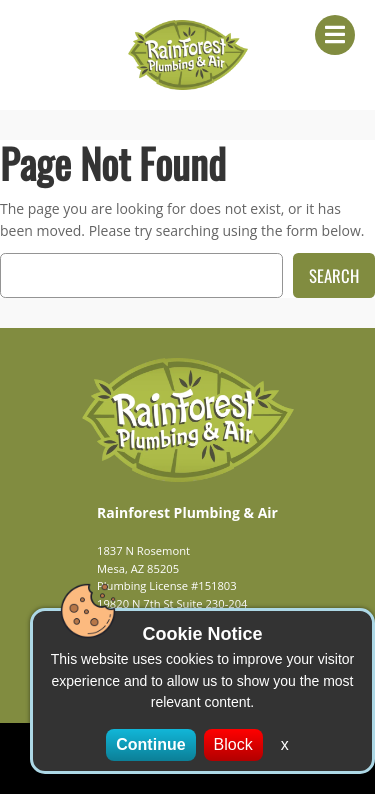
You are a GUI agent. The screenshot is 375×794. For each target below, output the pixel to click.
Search (334, 275)
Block (233, 744)
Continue (150, 744)
